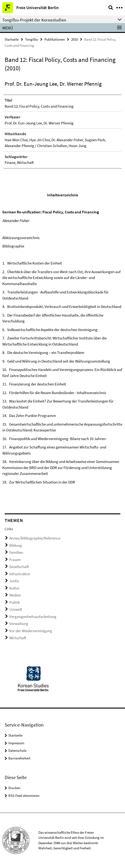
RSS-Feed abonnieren (24, 796)
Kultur (14, 588)
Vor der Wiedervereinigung (31, 631)
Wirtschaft (18, 638)
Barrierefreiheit (19, 758)
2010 (74, 39)
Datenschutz (17, 750)
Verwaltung (19, 624)
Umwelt (16, 609)
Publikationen (55, 39)
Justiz (14, 581)
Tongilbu (32, 39)
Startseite (12, 39)
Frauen (15, 560)
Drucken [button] (14, 788)
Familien (16, 552)
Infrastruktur (20, 574)
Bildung (16, 545)
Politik (15, 602)
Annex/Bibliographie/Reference (35, 538)
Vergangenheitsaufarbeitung (33, 617)
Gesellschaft (19, 567)
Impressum (16, 743)
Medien (15, 595)
